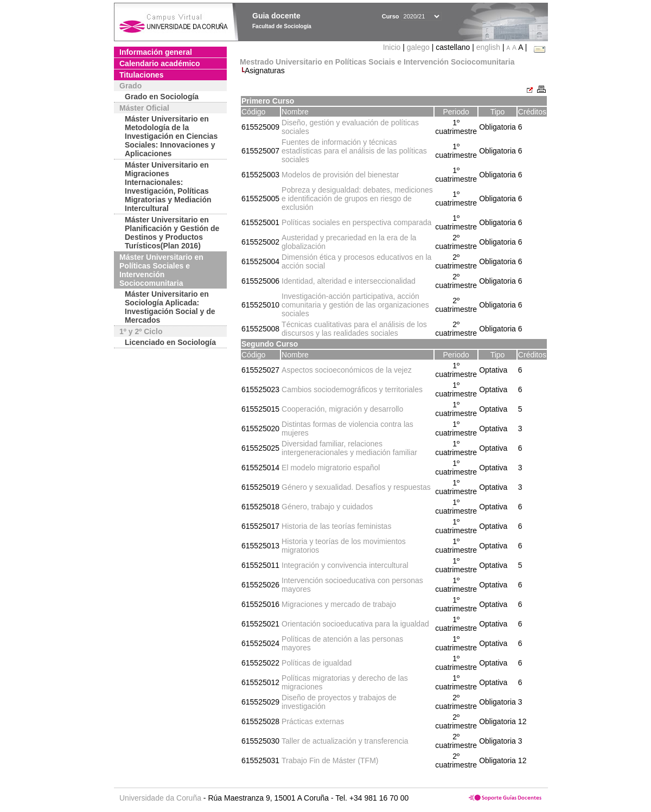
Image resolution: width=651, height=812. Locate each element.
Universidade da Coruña (160, 798)
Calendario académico (160, 63)
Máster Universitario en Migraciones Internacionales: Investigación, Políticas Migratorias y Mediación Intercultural (168, 187)
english (488, 47)
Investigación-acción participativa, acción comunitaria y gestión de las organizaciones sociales (355, 305)
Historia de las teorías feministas (336, 526)
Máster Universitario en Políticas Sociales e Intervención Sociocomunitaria (161, 270)
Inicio (393, 47)
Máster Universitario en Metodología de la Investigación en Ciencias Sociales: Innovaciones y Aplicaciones (171, 136)
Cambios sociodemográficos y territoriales (352, 389)
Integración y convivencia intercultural (345, 565)
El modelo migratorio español (331, 468)
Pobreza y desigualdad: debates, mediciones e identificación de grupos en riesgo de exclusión (357, 199)
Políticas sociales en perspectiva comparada (356, 222)
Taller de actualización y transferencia (345, 741)
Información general (156, 52)
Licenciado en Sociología (170, 342)
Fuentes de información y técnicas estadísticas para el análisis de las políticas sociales (354, 151)
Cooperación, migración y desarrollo (342, 409)
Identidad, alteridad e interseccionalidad (349, 281)
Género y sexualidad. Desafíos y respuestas (356, 487)
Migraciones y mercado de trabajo (339, 604)
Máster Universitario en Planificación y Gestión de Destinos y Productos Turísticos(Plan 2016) (172, 233)
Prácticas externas (313, 721)
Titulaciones (141, 75)
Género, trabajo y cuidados (327, 507)
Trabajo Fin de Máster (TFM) (330, 760)
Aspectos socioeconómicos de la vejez (347, 370)
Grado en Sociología (162, 97)
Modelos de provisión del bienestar (340, 175)
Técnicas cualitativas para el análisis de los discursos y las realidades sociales (354, 329)
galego (418, 47)
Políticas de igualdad (317, 663)
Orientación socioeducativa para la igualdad (355, 624)
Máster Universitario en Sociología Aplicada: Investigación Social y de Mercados (170, 307)
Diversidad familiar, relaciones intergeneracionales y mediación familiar (349, 448)
